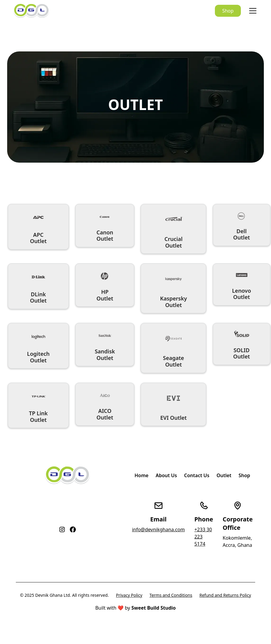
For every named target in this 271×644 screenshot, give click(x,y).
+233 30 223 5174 (203, 537)
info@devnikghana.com (158, 529)
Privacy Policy (129, 595)
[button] (252, 11)
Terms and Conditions (171, 595)
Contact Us (197, 475)
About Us (166, 475)
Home (142, 475)
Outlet (224, 475)
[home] (31, 11)
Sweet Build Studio (154, 608)
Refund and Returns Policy (225, 595)
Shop (228, 11)
